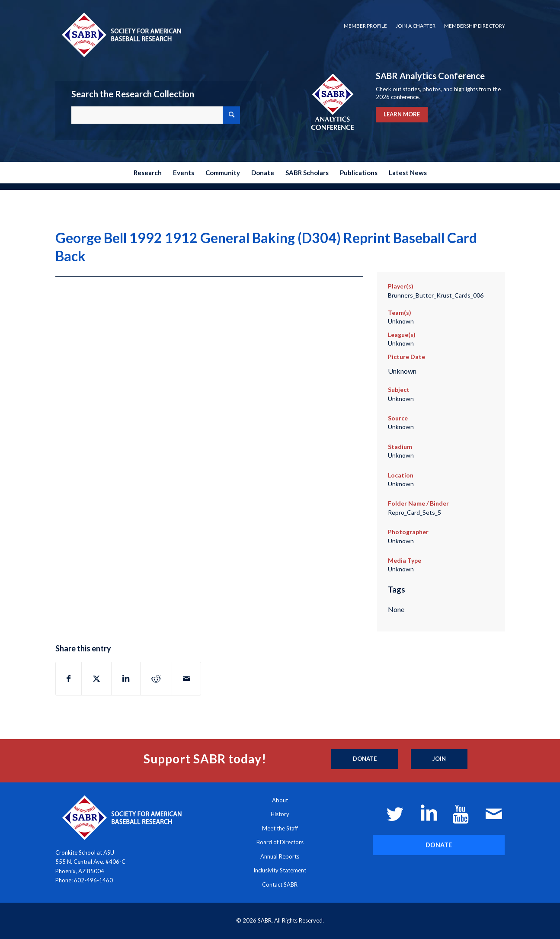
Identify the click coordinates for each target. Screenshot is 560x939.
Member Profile (365, 26)
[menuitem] (365, 26)
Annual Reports (280, 856)
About (280, 800)
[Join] (439, 759)
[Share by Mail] (186, 679)
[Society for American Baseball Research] (121, 34)
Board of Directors (280, 842)
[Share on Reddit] (156, 679)
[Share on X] (96, 679)
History (280, 814)
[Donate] (365, 759)
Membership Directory (475, 26)
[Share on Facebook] (69, 679)
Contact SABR (280, 885)
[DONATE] (439, 845)
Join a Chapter (416, 26)
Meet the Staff (280, 828)
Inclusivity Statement (280, 870)
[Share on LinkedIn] (126, 679)
